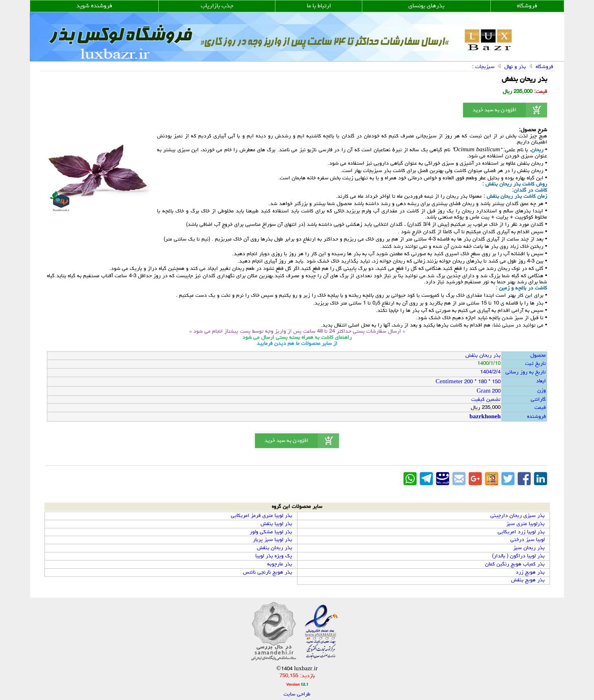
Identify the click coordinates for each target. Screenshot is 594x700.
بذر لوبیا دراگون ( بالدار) (518, 556)
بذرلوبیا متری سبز (525, 524)
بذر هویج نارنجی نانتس (268, 573)
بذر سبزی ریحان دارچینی (518, 516)
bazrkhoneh (485, 417)
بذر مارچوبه (280, 564)
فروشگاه (544, 67)
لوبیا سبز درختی (528, 540)
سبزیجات (485, 67)
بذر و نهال (515, 67)
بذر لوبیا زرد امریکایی (521, 532)
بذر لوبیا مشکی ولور (271, 532)
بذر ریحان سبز (529, 548)
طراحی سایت (297, 694)
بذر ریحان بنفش (275, 548)
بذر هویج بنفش (528, 580)
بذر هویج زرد (530, 573)
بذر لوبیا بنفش (276, 524)
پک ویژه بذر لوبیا (274, 556)
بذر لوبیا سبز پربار (273, 540)
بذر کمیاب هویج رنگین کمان (515, 564)
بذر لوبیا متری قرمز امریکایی (262, 516)
